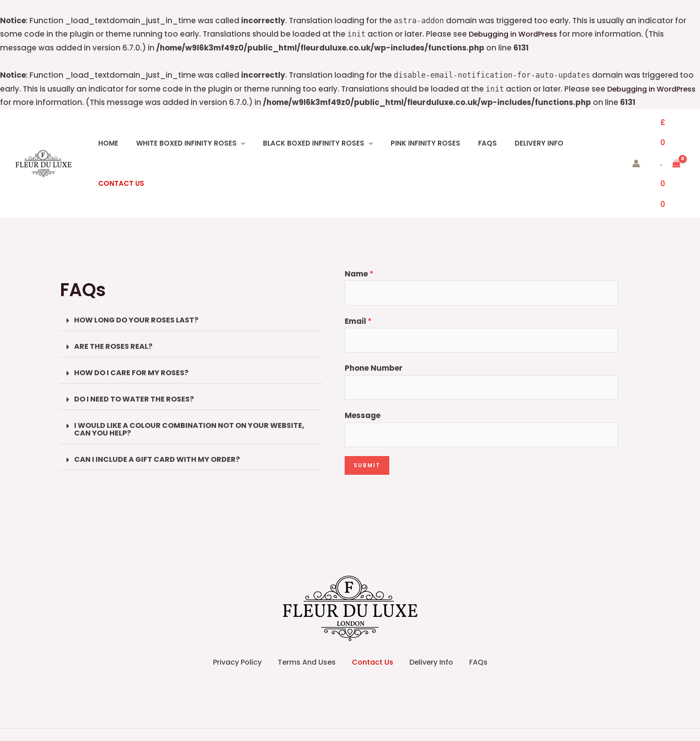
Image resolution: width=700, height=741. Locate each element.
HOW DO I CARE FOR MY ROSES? (135, 314)
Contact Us (573, 132)
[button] (241, 133)
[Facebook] (341, 728)
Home (115, 132)
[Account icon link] (624, 133)
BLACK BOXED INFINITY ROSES (312, 132)
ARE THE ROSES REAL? (115, 287)
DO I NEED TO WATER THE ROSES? (138, 340)
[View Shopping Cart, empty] (664, 133)
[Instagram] (359, 728)
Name (359, 212)
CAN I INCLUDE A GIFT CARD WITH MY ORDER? (162, 402)
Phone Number (374, 310)
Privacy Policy (207, 613)
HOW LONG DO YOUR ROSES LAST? (140, 260)
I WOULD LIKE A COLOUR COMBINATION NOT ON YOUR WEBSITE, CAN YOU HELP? (174, 371)
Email (358, 261)
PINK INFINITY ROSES (413, 132)
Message (362, 358)
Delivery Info (514, 132)
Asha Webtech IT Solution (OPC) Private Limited (456, 703)
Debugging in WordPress (516, 34)
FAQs (469, 132)
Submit (367, 409)
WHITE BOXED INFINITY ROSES (191, 132)
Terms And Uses (293, 613)
